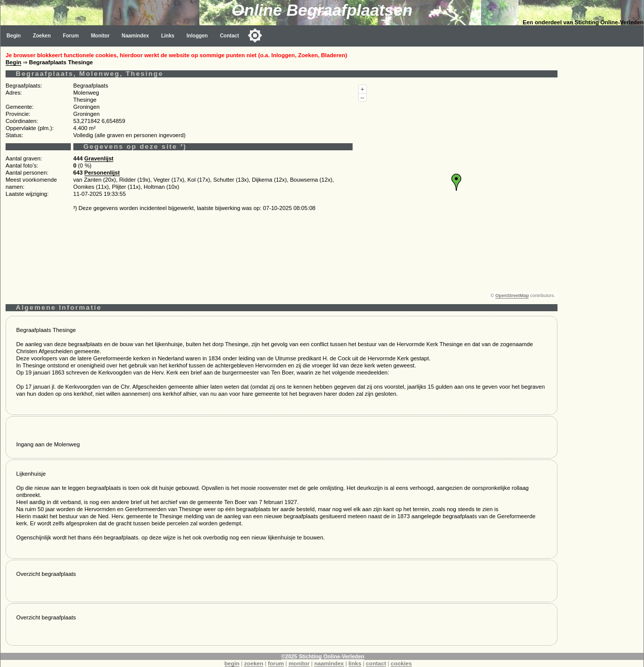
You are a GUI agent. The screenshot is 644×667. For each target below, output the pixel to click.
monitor (299, 663)
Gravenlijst (99, 158)
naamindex (329, 663)
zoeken (253, 663)
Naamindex (136, 36)
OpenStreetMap (512, 296)
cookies (401, 663)
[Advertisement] (603, 198)
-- (362, 97)
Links (167, 36)
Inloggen (197, 36)
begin (232, 663)
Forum (71, 36)
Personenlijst (102, 173)
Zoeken (42, 36)
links (355, 663)
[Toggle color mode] (255, 35)
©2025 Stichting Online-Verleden (323, 656)
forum (276, 663)
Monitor (100, 36)
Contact (230, 36)
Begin (14, 36)
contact (376, 663)
